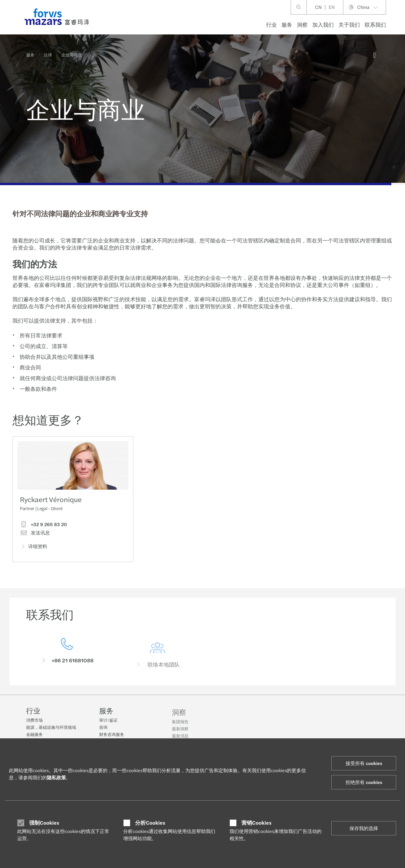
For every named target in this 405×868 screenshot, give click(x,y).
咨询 (103, 731)
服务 (287, 24)
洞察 (302, 24)
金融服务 (34, 735)
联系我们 (375, 24)
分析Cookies (150, 823)
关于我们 (349, 24)
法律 (48, 55)
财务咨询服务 (112, 738)
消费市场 (34, 721)
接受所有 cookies (364, 763)
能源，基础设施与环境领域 (51, 728)
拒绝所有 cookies (364, 782)
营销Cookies (256, 823)
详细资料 (34, 548)
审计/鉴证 (108, 723)
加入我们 (323, 24)
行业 (271, 24)
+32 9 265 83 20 (43, 526)
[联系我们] (67, 660)
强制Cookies (44, 823)
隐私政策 (56, 777)
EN (332, 7)
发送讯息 (35, 534)
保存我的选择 (364, 828)
